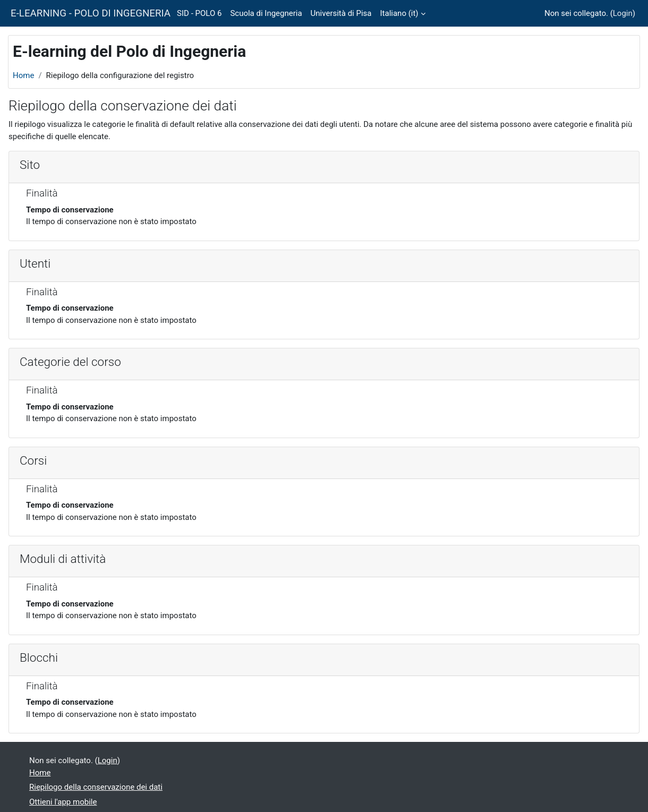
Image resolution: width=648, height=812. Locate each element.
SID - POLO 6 (199, 13)
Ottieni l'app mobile (63, 802)
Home (23, 75)
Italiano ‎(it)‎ (399, 13)
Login (623, 13)
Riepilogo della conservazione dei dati (96, 787)
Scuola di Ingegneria (266, 13)
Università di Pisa (341, 13)
